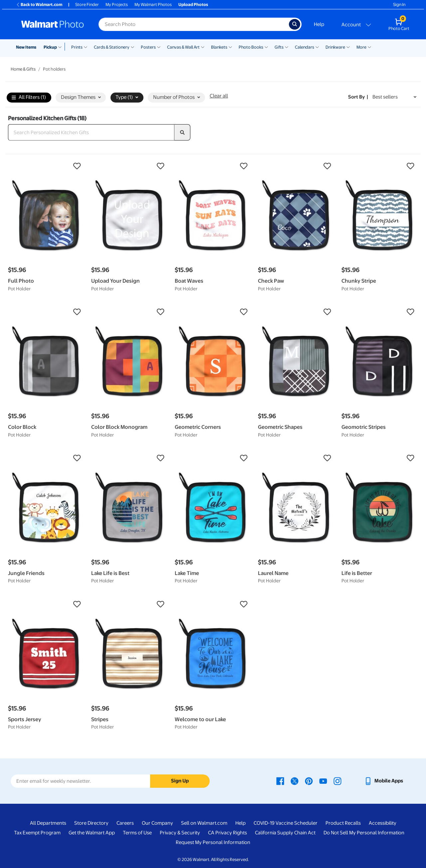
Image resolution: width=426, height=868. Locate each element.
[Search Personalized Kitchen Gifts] (91, 133)
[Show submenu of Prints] (86, 47)
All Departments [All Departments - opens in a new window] (48, 823)
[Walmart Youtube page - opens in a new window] (323, 781)
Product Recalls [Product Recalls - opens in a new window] (343, 823)
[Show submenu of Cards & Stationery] (132, 47)
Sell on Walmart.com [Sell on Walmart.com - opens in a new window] (204, 823)
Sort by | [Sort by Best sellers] (358, 97)
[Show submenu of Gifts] (287, 47)
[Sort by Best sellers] (394, 97)
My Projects (117, 4)
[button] (46, 166)
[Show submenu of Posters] (159, 47)
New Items (26, 47)
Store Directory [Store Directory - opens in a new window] (91, 823)
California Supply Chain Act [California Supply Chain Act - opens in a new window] (285, 833)
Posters (148, 47)
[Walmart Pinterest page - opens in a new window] (309, 781)
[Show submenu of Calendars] (317, 47)
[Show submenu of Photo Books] (266, 47)
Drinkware (335, 47)
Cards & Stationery (112, 47)
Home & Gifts (23, 69)
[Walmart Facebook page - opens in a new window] (280, 781)
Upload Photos (193, 4)
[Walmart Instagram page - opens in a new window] (337, 781)
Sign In (399, 4)
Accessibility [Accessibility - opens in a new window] (383, 823)
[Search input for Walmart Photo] (194, 24)
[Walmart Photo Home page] (53, 24)
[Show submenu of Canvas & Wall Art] (203, 47)
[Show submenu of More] (369, 47)
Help (319, 24)
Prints (77, 47)
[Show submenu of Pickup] (61, 47)
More (361, 47)
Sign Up (180, 781)
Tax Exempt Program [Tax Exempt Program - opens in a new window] (37, 833)
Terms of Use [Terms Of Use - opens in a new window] (137, 833)
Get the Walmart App (92, 833)
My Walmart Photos (153, 4)
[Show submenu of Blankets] (230, 47)
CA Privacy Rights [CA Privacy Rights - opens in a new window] (227, 833)
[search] (182, 133)
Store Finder (87, 4)
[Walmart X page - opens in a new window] (295, 781)
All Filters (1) (29, 98)
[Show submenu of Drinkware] (348, 47)
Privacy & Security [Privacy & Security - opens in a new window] (180, 833)
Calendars (305, 47)
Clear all (219, 96)
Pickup (50, 47)
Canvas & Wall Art (183, 47)
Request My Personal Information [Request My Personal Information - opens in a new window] (213, 842)
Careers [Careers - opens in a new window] (125, 823)
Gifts (279, 47)
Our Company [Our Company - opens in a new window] (157, 823)
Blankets (219, 47)
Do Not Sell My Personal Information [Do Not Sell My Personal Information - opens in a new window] (364, 833)
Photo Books (251, 47)
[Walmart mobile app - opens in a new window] (384, 781)
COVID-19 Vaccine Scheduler (286, 823)
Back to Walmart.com (39, 4)
